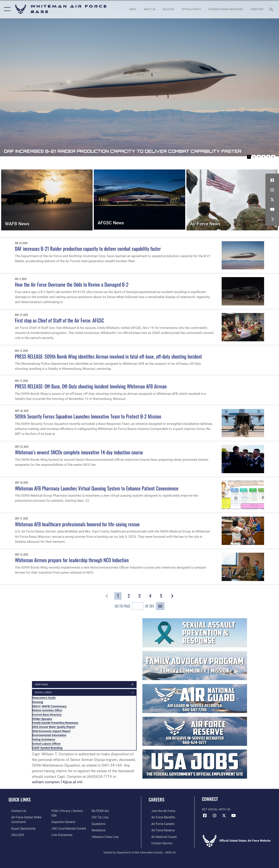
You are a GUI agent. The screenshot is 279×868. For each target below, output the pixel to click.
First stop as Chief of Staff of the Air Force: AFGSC (59, 320)
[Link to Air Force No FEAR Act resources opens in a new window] (59, 836)
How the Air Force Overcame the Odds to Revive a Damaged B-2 (72, 284)
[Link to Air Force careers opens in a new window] (160, 824)
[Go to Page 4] (150, 596)
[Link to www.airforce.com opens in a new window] (160, 811)
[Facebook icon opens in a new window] (272, 180)
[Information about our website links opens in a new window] (61, 830)
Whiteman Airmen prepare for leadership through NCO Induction (72, 560)
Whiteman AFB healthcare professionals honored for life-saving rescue (77, 524)
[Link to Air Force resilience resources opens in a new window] (99, 824)
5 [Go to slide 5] (268, 157)
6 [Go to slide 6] (273, 157)
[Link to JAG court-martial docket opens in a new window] (67, 824)
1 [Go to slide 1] (249, 157)
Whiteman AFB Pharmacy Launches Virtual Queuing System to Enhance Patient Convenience (97, 488)
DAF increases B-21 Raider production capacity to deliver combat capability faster (88, 249)
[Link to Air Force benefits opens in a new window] (160, 817)
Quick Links (20, 800)
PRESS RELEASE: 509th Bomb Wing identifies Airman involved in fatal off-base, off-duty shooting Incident (108, 356)
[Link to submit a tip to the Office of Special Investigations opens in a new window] (100, 811)
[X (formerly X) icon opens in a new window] (272, 200)
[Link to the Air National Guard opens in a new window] (161, 836)
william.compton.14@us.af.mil (57, 782)
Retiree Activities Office (47, 711)
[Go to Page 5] (161, 596)
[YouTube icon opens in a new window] (272, 209)
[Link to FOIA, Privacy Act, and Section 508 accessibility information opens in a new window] (68, 811)
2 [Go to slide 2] (254, 157)
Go (160, 606)
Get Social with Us (216, 810)
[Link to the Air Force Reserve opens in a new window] (160, 830)
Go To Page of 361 (135, 607)
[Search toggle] (272, 9)
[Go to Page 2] (129, 596)
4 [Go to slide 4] (263, 157)
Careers (156, 800)
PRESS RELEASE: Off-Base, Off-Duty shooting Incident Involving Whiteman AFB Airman (91, 386)
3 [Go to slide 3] (259, 157)
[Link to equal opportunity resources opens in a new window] (20, 828)
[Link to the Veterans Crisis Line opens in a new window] (105, 830)
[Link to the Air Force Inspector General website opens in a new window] (62, 817)
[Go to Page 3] (140, 596)
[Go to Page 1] (118, 596)
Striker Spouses (42, 719)
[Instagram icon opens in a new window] (272, 190)
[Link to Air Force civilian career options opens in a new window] (158, 843)
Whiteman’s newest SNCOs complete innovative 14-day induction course (79, 452)
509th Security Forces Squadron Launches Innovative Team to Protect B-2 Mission (88, 416)
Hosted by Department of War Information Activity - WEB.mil (139, 852)
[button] (6, 9)
